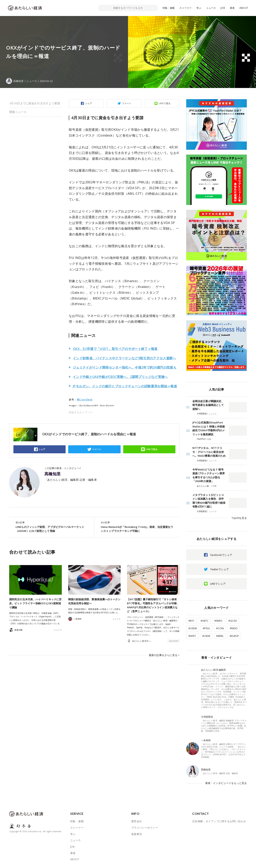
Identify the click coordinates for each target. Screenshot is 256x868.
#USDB (206, 636)
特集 (209, 439)
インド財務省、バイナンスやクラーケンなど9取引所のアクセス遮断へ (124, 358)
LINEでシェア (218, 584)
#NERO (218, 621)
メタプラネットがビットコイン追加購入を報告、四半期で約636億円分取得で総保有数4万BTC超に (209, 501)
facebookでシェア (221, 555)
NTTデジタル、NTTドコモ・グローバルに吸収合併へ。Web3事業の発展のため (209, 452)
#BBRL (220, 636)
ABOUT (244, 8)
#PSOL (206, 628)
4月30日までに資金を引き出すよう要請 (35, 103)
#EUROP (234, 636)
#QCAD (233, 621)
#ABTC (204, 621)
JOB (223, 8)
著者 (232, 8)
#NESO (234, 628)
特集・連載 (169, 8)
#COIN (220, 628)
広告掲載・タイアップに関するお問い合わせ (219, 821)
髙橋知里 (53, 474)
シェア (89, 103)
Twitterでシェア (219, 569)
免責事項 (137, 834)
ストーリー (185, 8)
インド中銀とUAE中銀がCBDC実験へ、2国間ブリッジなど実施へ (120, 377)
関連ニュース (18, 112)
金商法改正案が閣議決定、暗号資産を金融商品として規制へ (208, 405)
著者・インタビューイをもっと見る (226, 783)
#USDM (193, 628)
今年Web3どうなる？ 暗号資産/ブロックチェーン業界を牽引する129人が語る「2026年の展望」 (209, 475)
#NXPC (192, 636)
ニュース (211, 8)
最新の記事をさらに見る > (164, 655)
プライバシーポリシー (145, 828)
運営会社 (137, 821)
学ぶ (199, 8)
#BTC (191, 621)
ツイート (127, 103)
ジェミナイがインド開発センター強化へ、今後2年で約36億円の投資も (125, 367)
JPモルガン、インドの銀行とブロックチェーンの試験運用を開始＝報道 (125, 386)
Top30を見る (239, 518)
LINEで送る (165, 103)
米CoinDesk (85, 400)
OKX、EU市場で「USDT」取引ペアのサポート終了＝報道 (115, 349)
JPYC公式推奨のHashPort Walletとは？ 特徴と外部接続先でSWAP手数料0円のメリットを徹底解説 (209, 428)
